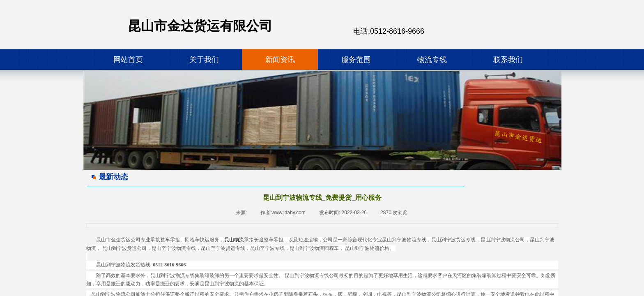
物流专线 (432, 60)
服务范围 (356, 60)
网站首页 (128, 60)
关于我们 (204, 60)
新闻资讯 (280, 60)
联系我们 (508, 60)
